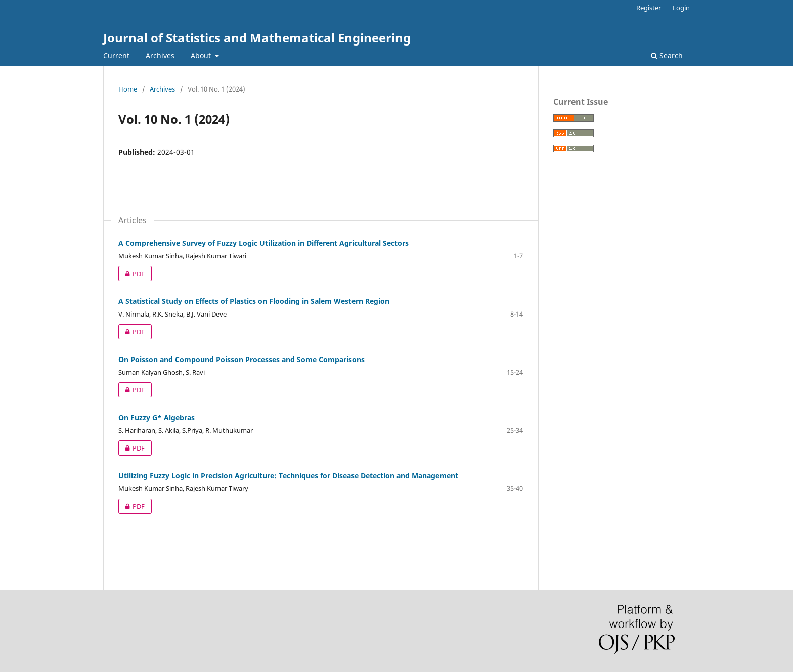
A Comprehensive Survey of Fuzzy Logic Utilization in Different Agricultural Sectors (263, 243)
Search (667, 55)
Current (116, 55)
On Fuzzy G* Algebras (157, 417)
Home (128, 89)
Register (649, 8)
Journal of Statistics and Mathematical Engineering (257, 38)
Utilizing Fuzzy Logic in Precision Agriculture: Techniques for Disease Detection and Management (288, 476)
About (202, 55)
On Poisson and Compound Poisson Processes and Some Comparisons (241, 359)
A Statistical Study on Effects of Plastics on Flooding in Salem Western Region (254, 301)
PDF (131, 274)
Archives (160, 55)
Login (681, 8)
